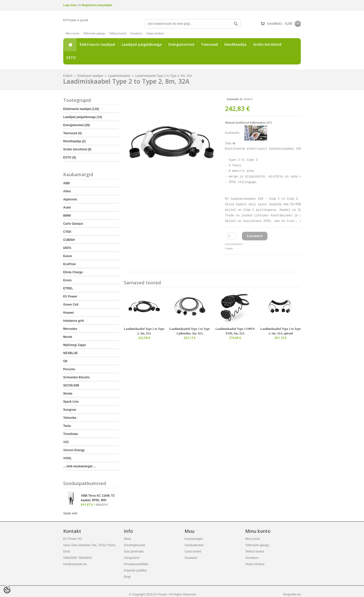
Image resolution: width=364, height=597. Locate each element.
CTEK (67, 232)
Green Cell (71, 305)
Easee (68, 256)
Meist (128, 539)
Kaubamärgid (194, 539)
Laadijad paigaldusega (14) (83, 117)
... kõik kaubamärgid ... (79, 466)
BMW (67, 216)
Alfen (67, 191)
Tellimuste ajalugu (94, 33)
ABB (66, 183)
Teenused (209, 44)
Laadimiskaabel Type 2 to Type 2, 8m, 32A (164, 76)
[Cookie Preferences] (7, 590)
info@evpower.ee (75, 564)
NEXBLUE (70, 353)
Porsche (69, 369)
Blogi (127, 577)
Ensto (67, 280)
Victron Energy (74, 450)
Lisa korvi (255, 236)
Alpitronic (70, 199)
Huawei (69, 313)
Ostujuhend (132, 558)
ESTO (71, 58)
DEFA (67, 248)
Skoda (68, 394)
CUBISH (69, 240)
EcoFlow (69, 264)
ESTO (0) (70, 157)
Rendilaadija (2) (74, 141)
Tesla (67, 426)
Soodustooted (194, 545)
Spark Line (71, 402)
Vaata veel (70, 513)
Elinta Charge (73, 272)
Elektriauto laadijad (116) (81, 109)
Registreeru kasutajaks (97, 5)
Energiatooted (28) (76, 125)
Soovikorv (136, 33)
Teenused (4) (72, 133)
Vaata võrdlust (155, 33)
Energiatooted (181, 44)
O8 (65, 361)
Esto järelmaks (134, 552)
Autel (67, 208)
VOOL (67, 458)
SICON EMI (71, 385)
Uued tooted (193, 552)
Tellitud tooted (118, 33)
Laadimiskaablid (119, 76)
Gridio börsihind (267, 44)
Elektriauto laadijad (97, 44)
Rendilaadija (235, 44)
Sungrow (70, 410)
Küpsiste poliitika (135, 570)
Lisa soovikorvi (234, 244)
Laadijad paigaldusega (142, 44)
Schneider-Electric (76, 377)
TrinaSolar (71, 434)
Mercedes (70, 329)
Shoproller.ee (292, 594)
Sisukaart (191, 558)
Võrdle (229, 248)
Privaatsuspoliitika (136, 564)
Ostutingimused (134, 545)
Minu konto (73, 33)
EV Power (70, 296)
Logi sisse (70, 5)
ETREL (68, 288)
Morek (68, 337)
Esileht (70, 45)
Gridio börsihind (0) (77, 149)
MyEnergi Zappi (74, 345)
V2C (66, 442)
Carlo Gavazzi (73, 224)
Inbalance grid (73, 321)
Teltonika (70, 418)
